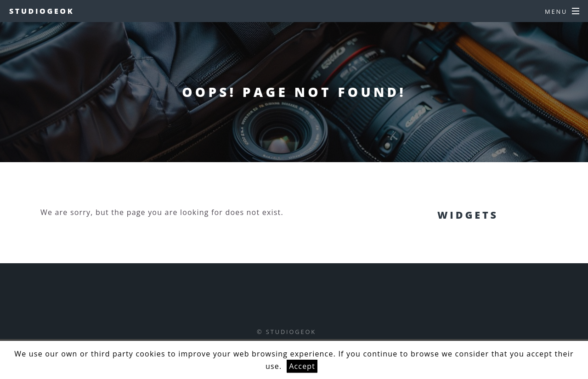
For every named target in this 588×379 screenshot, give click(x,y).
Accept (302, 366)
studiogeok (42, 11)
